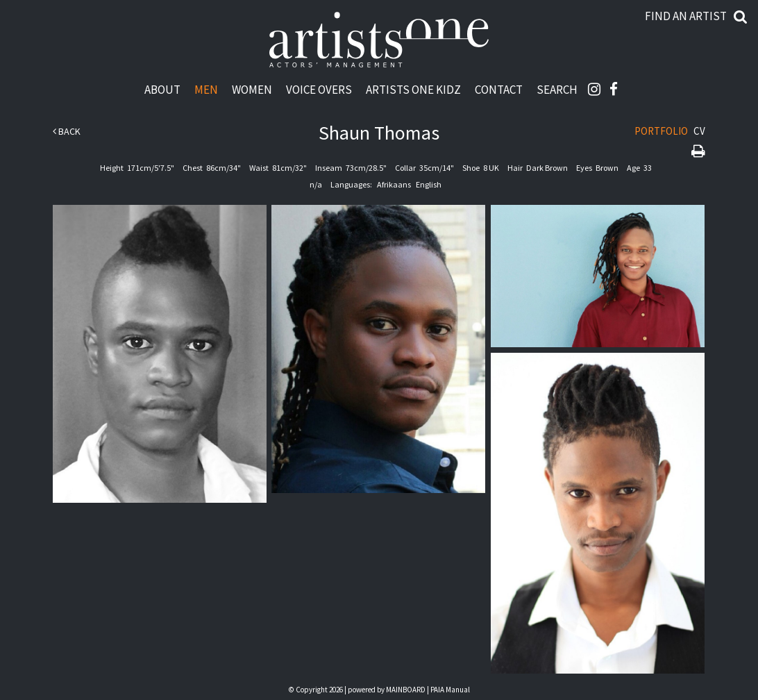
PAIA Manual (450, 690)
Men (206, 89)
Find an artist (686, 16)
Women (252, 89)
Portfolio (661, 131)
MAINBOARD (406, 690)
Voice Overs (319, 89)
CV (699, 131)
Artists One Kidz (413, 89)
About (162, 89)
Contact (499, 89)
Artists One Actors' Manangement (379, 40)
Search (557, 89)
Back (67, 131)
